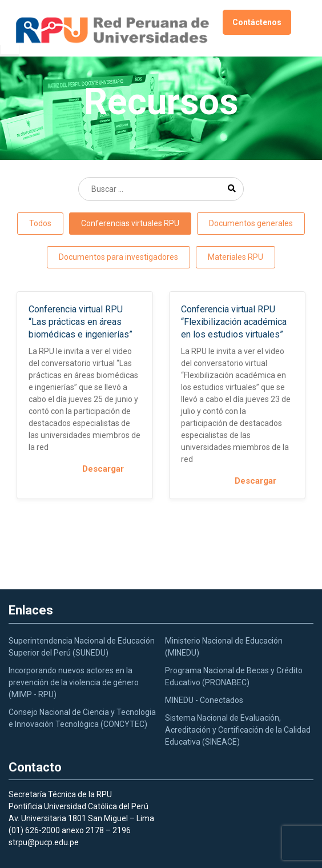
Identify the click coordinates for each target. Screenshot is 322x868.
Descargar (112, 469)
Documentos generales (251, 223)
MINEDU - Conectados (204, 700)
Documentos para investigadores (118, 257)
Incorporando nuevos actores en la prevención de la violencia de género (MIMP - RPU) (74, 682)
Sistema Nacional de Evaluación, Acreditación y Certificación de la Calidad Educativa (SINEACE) (238, 730)
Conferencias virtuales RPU (130, 223)
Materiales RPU (236, 257)
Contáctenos (257, 22)
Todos (40, 223)
